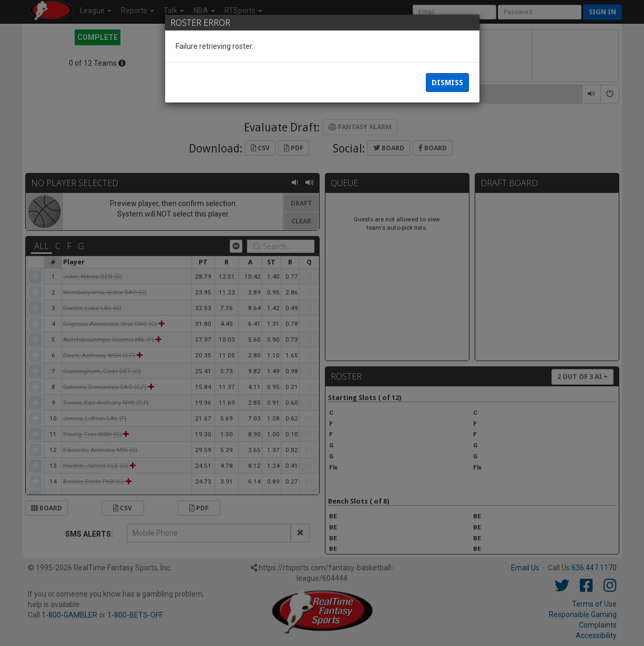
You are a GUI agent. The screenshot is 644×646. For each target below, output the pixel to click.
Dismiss (447, 84)
